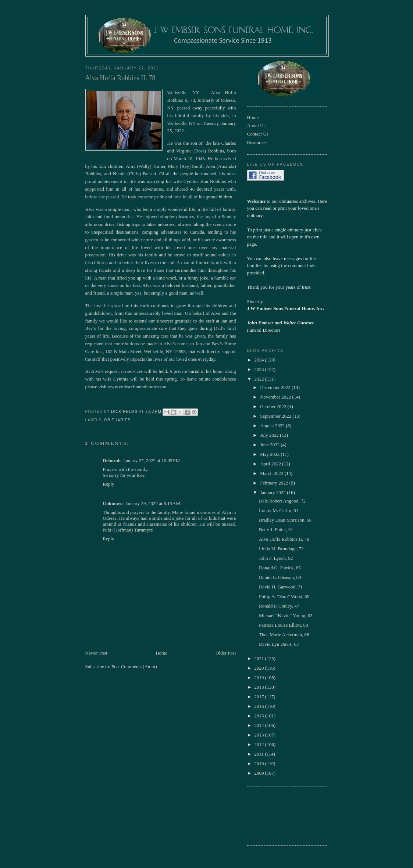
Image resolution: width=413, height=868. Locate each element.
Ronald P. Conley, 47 (279, 606)
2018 (260, 687)
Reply (109, 484)
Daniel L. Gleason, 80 (280, 577)
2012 (260, 744)
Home (161, 653)
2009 (260, 773)
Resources (257, 142)
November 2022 (276, 397)
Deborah (112, 460)
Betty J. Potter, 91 (276, 530)
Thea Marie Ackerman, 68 (284, 635)
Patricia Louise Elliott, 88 (284, 625)
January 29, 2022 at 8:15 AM (153, 503)
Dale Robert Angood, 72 (282, 501)
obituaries (118, 420)
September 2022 (276, 416)
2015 (260, 716)
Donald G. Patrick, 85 (280, 568)
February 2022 (275, 483)
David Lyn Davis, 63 (279, 644)
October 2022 (274, 406)
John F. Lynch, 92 (276, 558)
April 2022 (271, 464)
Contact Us (258, 134)
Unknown (113, 503)
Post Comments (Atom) (134, 667)
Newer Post (96, 653)
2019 (260, 678)
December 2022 (276, 387)
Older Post (226, 653)
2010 (260, 763)
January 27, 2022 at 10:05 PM (151, 460)
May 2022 (270, 454)
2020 (260, 668)
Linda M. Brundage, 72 (281, 549)
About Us (256, 125)
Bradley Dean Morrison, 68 (285, 520)
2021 (260, 658)
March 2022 (272, 473)
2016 (260, 706)
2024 (260, 360)
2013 (260, 735)
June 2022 (270, 445)
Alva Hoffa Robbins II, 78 (284, 539)
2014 (260, 725)
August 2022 (273, 426)
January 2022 (273, 492)
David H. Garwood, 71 (281, 587)
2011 (260, 754)
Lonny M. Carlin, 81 (279, 510)
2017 (260, 697)
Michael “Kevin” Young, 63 (286, 615)
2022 (260, 379)
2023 (260, 369)
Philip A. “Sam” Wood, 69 (284, 596)
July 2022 (270, 435)
